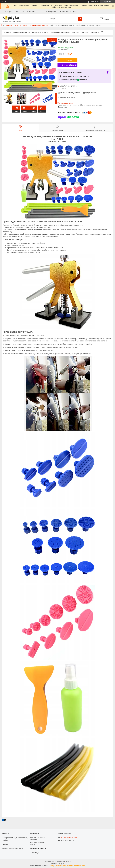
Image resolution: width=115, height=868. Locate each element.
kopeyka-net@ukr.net (69, 838)
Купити (69, 60)
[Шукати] (80, 19)
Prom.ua (68, 862)
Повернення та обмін (60, 32)
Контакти (95, 32)
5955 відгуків (95, 2)
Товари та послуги (11, 25)
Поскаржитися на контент (58, 866)
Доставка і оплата (40, 32)
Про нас (85, 32)
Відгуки (75, 32)
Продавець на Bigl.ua (57, 864)
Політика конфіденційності (76, 866)
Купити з (69, 65)
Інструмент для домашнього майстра (34, 25)
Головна (7, 32)
